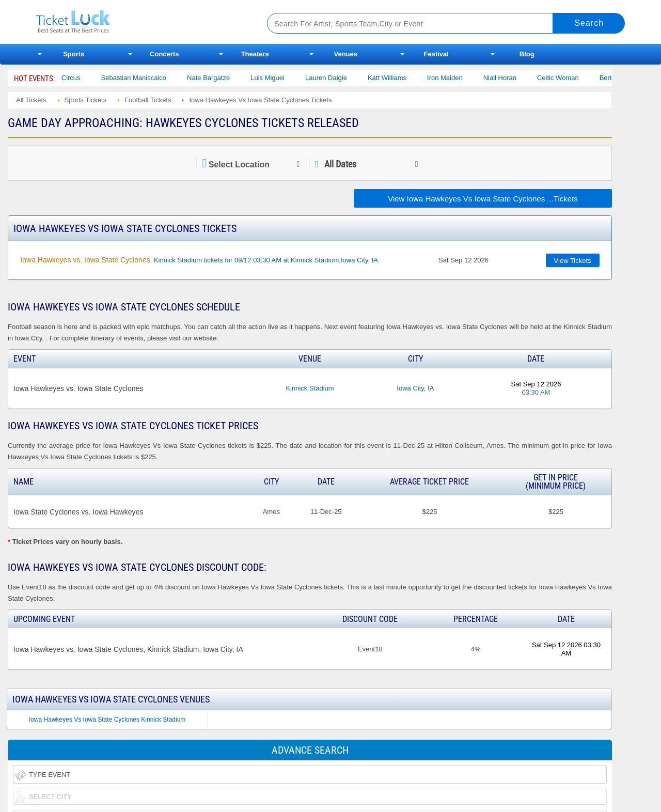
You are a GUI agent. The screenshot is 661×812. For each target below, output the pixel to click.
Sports (74, 54)
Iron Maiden (462, 78)
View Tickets (573, 261)
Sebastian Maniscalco (151, 78)
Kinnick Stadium (310, 388)
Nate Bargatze (225, 78)
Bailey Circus (78, 78)
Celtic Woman (575, 78)
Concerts (164, 54)
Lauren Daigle (343, 78)
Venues (345, 54)
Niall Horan (517, 78)
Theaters (255, 54)
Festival (436, 54)
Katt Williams (404, 78)
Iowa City (410, 388)
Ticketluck (139, 22)
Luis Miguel (285, 78)
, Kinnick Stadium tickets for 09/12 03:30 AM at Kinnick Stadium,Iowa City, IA (199, 260)
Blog (527, 54)
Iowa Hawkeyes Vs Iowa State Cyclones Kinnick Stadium (107, 720)
